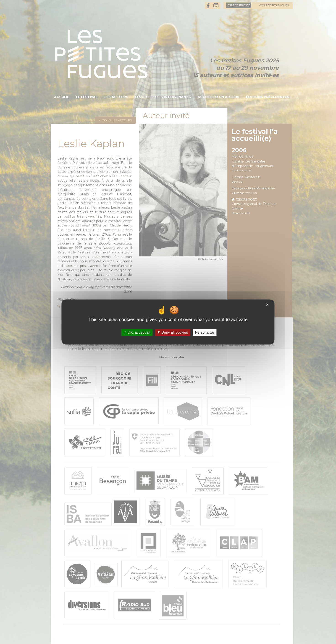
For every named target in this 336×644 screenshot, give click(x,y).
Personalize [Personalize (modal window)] (205, 332)
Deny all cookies (173, 332)
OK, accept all (137, 332)
